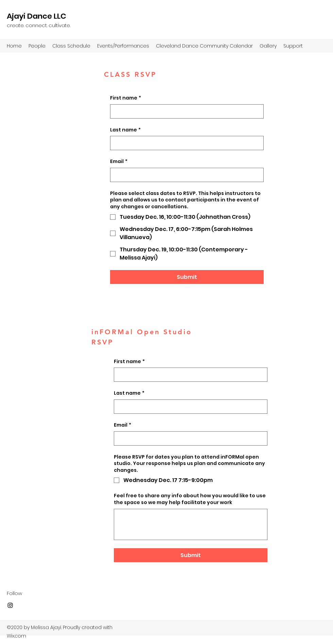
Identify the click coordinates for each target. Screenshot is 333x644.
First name (126, 98)
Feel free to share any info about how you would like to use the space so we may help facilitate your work (190, 499)
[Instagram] (10, 605)
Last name (125, 130)
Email (119, 162)
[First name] (185, 111)
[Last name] (185, 143)
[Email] (185, 175)
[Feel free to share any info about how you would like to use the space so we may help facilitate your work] (191, 524)
